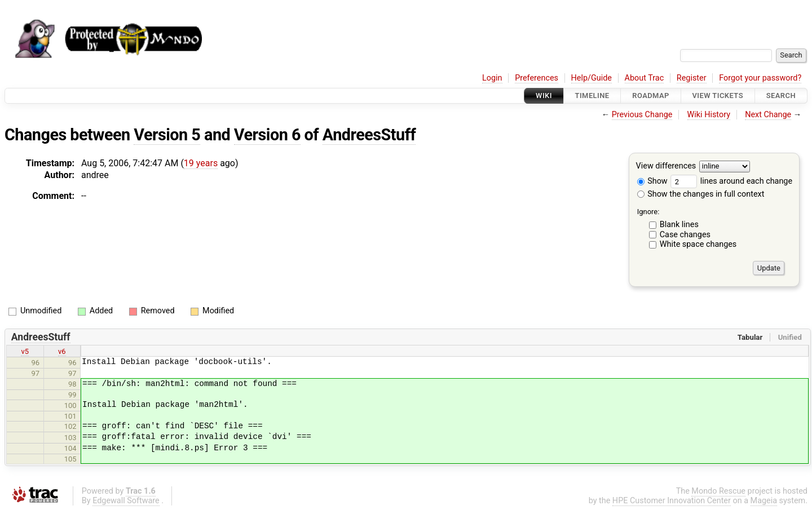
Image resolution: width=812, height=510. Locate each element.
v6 (62, 351)
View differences (666, 167)
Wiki (544, 96)
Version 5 (167, 135)
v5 (25, 351)
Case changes (685, 235)
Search (781, 96)
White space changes (698, 244)
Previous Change (642, 115)
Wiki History (709, 115)
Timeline (592, 96)
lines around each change (731, 181)
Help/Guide (592, 78)
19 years (201, 163)
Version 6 (267, 135)
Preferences (537, 78)
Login (492, 78)
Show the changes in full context (701, 194)
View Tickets (718, 96)
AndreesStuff (369, 135)
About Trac (645, 78)
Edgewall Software (126, 501)
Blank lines (679, 225)
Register (692, 78)
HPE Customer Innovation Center (672, 501)
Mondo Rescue (718, 491)
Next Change (768, 115)
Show (652, 181)
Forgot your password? (760, 78)
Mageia (764, 501)
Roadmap (651, 96)
